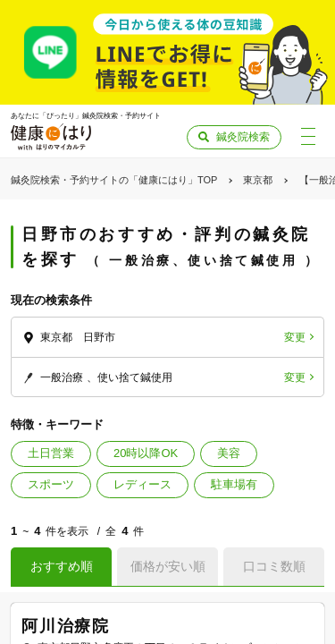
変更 (295, 337)
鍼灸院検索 (243, 137)
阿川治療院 (66, 626)
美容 (229, 453)
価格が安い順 (168, 566)
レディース (142, 484)
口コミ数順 (274, 566)
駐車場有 (234, 484)
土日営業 (51, 453)
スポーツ (51, 484)
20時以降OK (146, 453)
